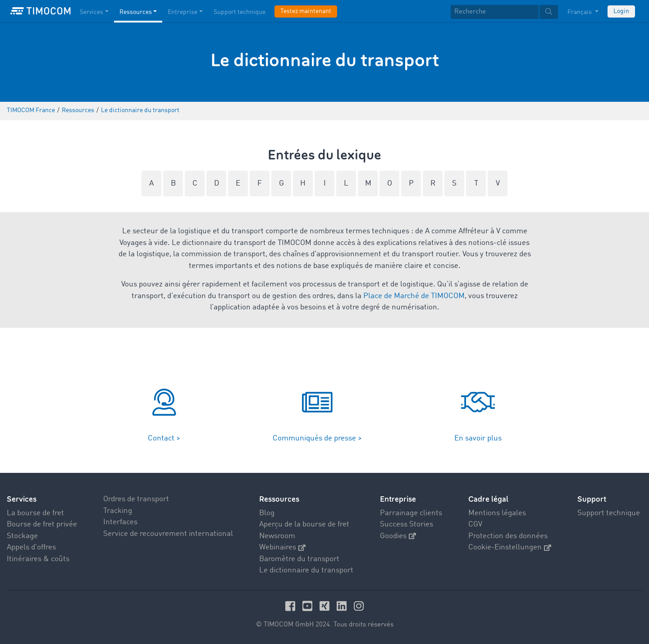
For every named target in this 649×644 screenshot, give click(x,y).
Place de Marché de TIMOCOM (414, 296)
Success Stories (407, 524)
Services (22, 499)
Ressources (279, 499)
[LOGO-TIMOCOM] (41, 11)
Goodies (398, 536)
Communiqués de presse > (317, 438)
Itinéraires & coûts (38, 559)
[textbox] (504, 12)
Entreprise (398, 499)
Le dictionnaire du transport (306, 570)
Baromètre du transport (299, 559)
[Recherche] (495, 12)
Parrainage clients (411, 513)
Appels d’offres (31, 547)
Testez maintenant (306, 11)
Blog (267, 513)
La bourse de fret (35, 513)
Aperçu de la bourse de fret (304, 524)
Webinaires (282, 547)
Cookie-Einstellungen (510, 547)
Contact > (164, 438)
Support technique (609, 513)
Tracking (118, 511)
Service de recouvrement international (168, 534)
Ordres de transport (136, 499)
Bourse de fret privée (42, 524)
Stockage (22, 536)
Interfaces (120, 522)
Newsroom (277, 536)
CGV (475, 524)
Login (621, 11)
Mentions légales (497, 513)
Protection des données (508, 536)
